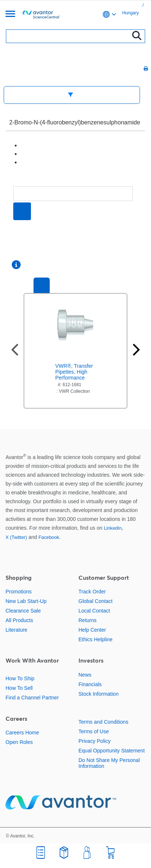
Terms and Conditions (103, 722)
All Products (19, 620)
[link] (141, 5)
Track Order (92, 592)
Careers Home (22, 733)
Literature (16, 630)
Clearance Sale (23, 611)
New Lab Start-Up (26, 601)
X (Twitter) (16, 537)
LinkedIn (113, 528)
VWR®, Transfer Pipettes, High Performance (74, 372)
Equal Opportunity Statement (112, 751)
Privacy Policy (94, 741)
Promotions (19, 592)
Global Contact (96, 601)
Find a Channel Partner (32, 698)
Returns (87, 620)
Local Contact (94, 611)
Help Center (92, 630)
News (85, 675)
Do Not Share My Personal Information (109, 763)
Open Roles (19, 742)
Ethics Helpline (96, 639)
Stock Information (99, 694)
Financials (90, 684)
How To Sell (19, 688)
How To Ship (20, 678)
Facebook (49, 537)
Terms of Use (94, 731)
